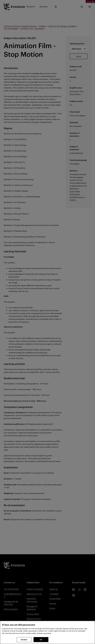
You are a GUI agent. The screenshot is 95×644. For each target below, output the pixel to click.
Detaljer (24, 639)
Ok (41, 639)
